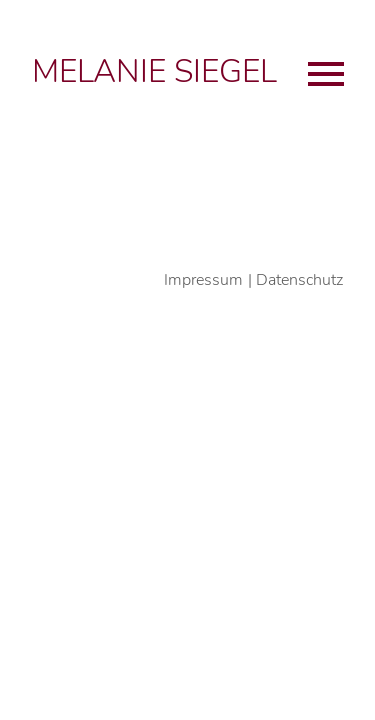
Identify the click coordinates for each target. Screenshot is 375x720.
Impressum (203, 280)
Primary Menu (326, 74)
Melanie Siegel (154, 71)
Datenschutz (299, 280)
